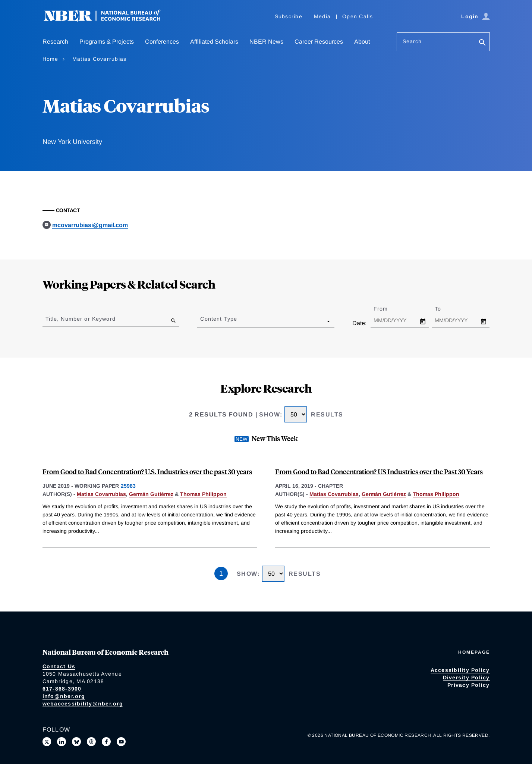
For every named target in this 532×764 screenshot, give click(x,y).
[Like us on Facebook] (106, 742)
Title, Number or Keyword (81, 319)
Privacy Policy (469, 685)
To (444, 309)
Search (412, 41)
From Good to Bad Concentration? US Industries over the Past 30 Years (379, 471)
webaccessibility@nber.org (83, 704)
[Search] (482, 43)
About (362, 42)
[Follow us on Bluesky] (76, 742)
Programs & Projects (107, 42)
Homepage (474, 652)
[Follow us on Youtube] (121, 742)
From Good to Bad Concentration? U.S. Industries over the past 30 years (147, 471)
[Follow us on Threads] (91, 742)
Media (322, 16)
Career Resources (319, 42)
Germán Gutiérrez (151, 494)
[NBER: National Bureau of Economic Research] (108, 20)
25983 (128, 486)
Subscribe (289, 16)
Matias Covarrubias (101, 494)
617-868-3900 (62, 689)
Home (51, 59)
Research (55, 42)
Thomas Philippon (203, 494)
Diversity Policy (466, 677)
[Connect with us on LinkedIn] (62, 742)
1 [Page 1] (221, 573)
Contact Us (59, 666)
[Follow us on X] (47, 742)
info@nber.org (64, 696)
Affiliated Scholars (214, 42)
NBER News (266, 42)
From (387, 309)
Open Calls (358, 16)
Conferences (162, 42)
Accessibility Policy (460, 670)
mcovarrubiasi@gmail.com (90, 225)
